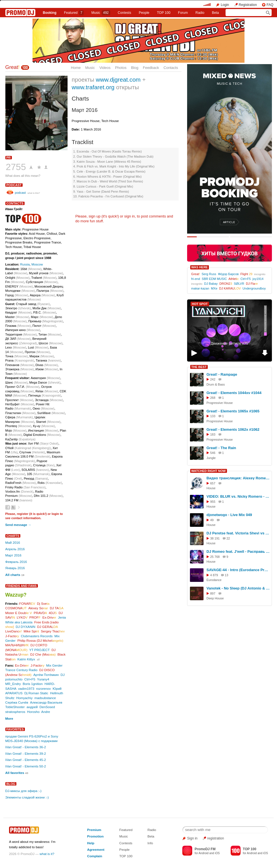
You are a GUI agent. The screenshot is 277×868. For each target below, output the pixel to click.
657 (213, 483)
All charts (13, 575)
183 (213, 434)
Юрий (57, 688)
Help (91, 843)
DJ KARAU (230, 288)
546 (213, 453)
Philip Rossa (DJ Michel (40, 640)
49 (212, 520)
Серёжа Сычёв (17, 702)
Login (225, 5)
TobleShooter (15, 707)
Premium (94, 830)
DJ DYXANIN (26, 627)
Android (204, 853)
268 (213, 398)
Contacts (171, 68)
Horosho (33, 712)
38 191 (215, 538)
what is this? (34, 193)
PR (9, 158)
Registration (248, 5)
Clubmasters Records (37, 636)
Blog (135, 68)
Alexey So (38, 608)
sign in (130, 216)
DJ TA (57, 608)
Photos (121, 68)
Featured (74, 13)
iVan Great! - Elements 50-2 (26, 766)
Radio (200, 13)
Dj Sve (43, 603)
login (55, 514)
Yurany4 (43, 679)
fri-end (195, 279)
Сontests (125, 13)
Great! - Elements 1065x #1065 (233, 411)
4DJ (53, 613)
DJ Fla (252, 284)
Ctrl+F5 (30, 679)
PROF (35, 617)
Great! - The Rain (221, 448)
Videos (105, 68)
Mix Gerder (54, 665)
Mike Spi (31, 631)
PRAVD (40, 613)
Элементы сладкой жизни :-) (27, 797)
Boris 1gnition (33, 684)
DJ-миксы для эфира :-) (23, 791)
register (23, 514)
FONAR (27, 603)
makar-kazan (200, 288)
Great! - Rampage (222, 374)
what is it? (47, 854)
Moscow (37, 264)
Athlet (233, 279)
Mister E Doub (19, 613)
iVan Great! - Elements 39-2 (26, 753)
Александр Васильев (46, 702)
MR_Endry (13, 684)
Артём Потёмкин (46, 675)
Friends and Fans (22, 586)
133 (213, 416)
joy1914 (258, 279)
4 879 (214, 575)
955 (213, 502)
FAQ (270, 5)
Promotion (95, 836)
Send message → (18, 525)
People (144, 13)
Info (150, 843)
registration (216, 838)
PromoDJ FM (205, 849)
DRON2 (226, 284)
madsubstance (45, 698)
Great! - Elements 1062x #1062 (233, 429)
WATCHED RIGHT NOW (209, 471)
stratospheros (15, 712)
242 (213, 379)
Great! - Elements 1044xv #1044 (234, 393)
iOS (217, 853)
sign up (94, 216)
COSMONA (16, 608)
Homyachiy (24, 698)
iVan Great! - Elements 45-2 (26, 760)
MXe (214, 288)
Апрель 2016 (15, 549)
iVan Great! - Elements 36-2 (26, 747)
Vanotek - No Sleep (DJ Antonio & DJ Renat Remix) (238, 588)
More (9, 718)
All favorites (15, 773)
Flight (246, 274)
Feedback (151, 68)
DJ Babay (211, 284)
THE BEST (199, 367)
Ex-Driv (49, 617)
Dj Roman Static (36, 693)
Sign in (192, 838)
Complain (95, 856)
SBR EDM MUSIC (214, 279)
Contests (126, 843)
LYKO (22, 617)
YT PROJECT (39, 650)
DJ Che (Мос (43, 654)
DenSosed (47, 707)
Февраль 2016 (16, 562)
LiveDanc (14, 631)
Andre (46, 712)
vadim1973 (26, 688)
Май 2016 (13, 542)
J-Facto (12, 636)
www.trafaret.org (93, 87)
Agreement (96, 849)
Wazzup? (16, 595)
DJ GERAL (48, 627)
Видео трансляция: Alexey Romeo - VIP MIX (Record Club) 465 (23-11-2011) (238, 478)
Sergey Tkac (53, 631)
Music (101, 13)
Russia (25, 264)
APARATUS (14, 693)
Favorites (15, 729)
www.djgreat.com (118, 80)
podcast (14, 185)
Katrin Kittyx (26, 659)
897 (213, 593)
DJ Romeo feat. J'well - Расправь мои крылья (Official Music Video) (238, 552)
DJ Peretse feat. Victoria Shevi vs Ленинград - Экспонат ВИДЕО (238, 533)
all (38, 659)
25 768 (215, 557)
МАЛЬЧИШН (17, 645)
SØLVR (239, 284)
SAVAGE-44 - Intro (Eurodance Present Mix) (238, 570)
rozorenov (44, 688)
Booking (49, 13)
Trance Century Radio (21, 670)
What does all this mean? (23, 176)
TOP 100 (164, 13)
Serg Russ (209, 274)
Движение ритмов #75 (229, 343)
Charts (13, 536)
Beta (216, 13)
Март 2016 (13, 555)
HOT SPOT (200, 304)
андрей (32, 707)
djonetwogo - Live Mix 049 (229, 515)
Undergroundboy (254, 288)
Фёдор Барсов (228, 274)
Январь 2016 (15, 568)
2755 (16, 167)
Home (76, 68)
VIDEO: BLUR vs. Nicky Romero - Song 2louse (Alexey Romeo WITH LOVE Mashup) (238, 496)
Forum (183, 13)
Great (13, 67)
